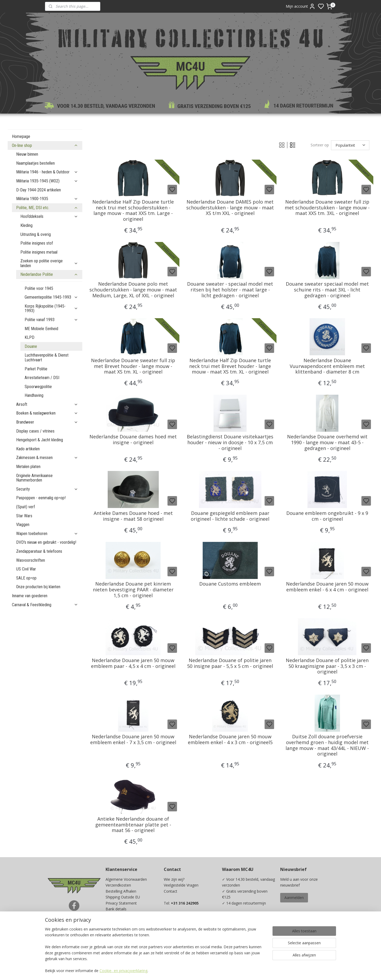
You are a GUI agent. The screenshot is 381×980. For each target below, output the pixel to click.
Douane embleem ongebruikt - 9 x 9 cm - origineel (327, 516)
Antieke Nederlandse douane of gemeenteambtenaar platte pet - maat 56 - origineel (133, 825)
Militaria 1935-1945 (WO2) (47, 181)
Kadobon (113, 933)
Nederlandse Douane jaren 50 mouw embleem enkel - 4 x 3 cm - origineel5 (230, 740)
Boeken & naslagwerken (47, 413)
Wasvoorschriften (31, 560)
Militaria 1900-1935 (47, 199)
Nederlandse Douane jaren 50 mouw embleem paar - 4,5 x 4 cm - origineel (133, 663)
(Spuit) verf (26, 507)
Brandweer (47, 422)
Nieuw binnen (27, 154)
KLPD (30, 337)
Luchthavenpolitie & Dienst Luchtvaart (47, 358)
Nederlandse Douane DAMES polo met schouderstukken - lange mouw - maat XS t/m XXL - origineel (230, 208)
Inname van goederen (30, 596)
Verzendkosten (118, 885)
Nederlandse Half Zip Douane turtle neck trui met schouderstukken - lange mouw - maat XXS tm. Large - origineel (133, 210)
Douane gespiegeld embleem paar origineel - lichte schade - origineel (230, 516)
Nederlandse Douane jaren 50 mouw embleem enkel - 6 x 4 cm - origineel (327, 587)
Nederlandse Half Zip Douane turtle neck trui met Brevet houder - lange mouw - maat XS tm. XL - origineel (230, 366)
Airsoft (47, 404)
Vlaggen (23, 525)
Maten (111, 927)
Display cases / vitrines (35, 431)
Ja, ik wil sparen (240, 943)
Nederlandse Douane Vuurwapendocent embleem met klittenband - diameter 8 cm (327, 366)
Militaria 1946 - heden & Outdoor (47, 172)
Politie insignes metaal (39, 252)
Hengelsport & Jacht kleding (40, 440)
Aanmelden (294, 898)
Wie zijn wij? (174, 879)
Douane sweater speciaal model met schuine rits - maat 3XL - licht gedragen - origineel (327, 290)
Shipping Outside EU (123, 897)
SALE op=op (26, 578)
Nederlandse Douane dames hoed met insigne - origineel (133, 440)
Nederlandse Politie (49, 274)
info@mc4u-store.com (185, 933)
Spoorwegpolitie (38, 387)
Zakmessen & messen (47, 458)
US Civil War (26, 569)
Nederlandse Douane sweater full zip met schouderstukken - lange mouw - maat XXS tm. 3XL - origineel (327, 208)
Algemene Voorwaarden (126, 879)
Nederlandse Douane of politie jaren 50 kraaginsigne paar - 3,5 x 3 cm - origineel (327, 666)
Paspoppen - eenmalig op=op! (41, 498)
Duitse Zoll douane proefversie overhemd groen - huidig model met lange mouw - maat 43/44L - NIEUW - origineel (327, 745)
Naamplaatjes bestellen (35, 163)
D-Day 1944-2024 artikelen (38, 190)
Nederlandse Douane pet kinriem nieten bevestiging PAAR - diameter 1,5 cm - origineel (133, 590)
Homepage (21, 136)
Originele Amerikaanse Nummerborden (34, 478)
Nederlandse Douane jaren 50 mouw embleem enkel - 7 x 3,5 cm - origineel (133, 740)
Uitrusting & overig (36, 234)
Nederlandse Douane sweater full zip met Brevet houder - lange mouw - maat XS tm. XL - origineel (133, 366)
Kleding (26, 225)
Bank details (116, 909)
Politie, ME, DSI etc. (47, 208)
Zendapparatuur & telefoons (39, 551)
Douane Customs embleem (230, 584)
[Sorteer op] (350, 145)
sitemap (214, 970)
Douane (31, 346)
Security (47, 489)
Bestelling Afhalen (121, 891)
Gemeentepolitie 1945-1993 (51, 297)
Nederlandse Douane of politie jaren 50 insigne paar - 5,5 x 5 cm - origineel (230, 663)
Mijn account (301, 6)
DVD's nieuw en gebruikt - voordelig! (46, 542)
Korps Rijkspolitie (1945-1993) (51, 309)
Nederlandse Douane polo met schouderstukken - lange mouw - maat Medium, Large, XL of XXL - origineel (133, 290)
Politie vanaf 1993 (51, 320)
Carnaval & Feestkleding (45, 605)
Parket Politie (36, 369)
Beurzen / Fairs (119, 921)
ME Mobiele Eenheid (41, 329)
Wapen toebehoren (47, 534)
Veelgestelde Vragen (181, 885)
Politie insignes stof (37, 243)
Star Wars (24, 516)
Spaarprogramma (121, 939)
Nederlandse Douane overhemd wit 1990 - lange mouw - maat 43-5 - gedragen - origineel (327, 442)
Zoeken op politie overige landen (49, 263)
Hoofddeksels (49, 216)
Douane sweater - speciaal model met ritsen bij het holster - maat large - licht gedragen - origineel (230, 290)
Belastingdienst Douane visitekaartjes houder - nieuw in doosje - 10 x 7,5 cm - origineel (230, 442)
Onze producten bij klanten (38, 587)
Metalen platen (28, 467)
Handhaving (34, 395)
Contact (171, 891)
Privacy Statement (121, 903)
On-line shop (45, 145)
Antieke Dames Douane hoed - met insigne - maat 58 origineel (133, 516)
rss (226, 970)
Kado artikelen (28, 449)
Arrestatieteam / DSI (42, 378)
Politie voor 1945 (39, 288)
